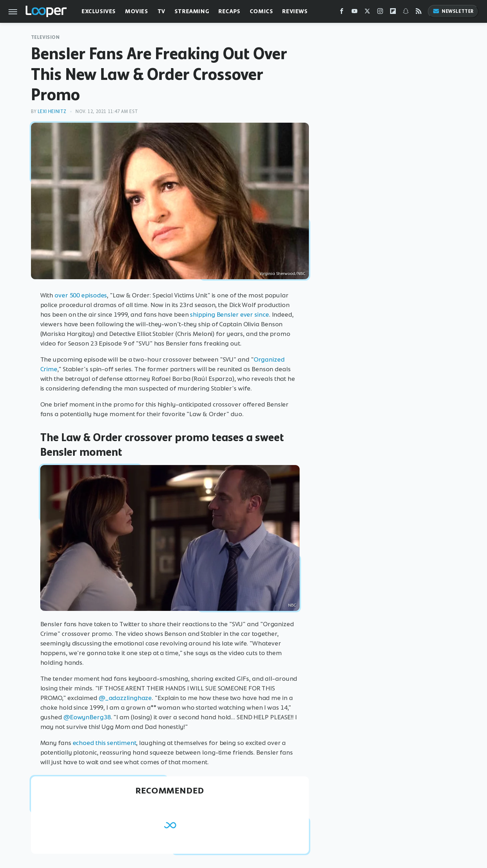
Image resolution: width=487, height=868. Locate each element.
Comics (261, 11)
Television (45, 37)
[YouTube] (354, 13)
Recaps (229, 11)
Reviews (295, 11)
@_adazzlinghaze (125, 698)
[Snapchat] (406, 13)
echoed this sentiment (105, 743)
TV (161, 11)
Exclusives (99, 11)
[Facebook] (342, 13)
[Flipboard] (393, 13)
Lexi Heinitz (52, 111)
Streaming (192, 11)
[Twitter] (367, 13)
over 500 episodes (81, 295)
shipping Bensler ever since (229, 315)
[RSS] (419, 13)
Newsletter (453, 11)
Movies (137, 11)
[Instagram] (380, 13)
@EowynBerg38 (87, 717)
